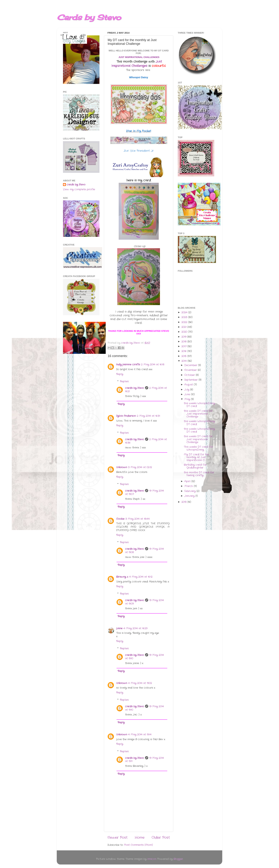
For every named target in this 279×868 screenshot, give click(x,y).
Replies (124, 381)
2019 (184, 337)
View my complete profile (79, 189)
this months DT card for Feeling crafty (199, 474)
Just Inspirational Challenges (137, 64)
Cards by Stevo (89, 17)
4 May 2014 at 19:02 (140, 683)
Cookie (120, 519)
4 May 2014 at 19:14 (140, 735)
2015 (184, 356)
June (188, 394)
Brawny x (122, 577)
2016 (184, 351)
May (188, 399)
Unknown (122, 467)
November (191, 370)
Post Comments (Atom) (139, 845)
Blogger (178, 859)
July (187, 390)
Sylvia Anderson (126, 416)
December (191, 365)
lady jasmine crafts (128, 365)
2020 (185, 332)
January (190, 496)
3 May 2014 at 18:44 (138, 519)
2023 (185, 317)
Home (140, 838)
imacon (152, 859)
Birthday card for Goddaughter (195, 466)
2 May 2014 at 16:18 (153, 365)
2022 (185, 322)
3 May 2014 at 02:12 (140, 467)
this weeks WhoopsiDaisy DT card (199, 405)
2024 (185, 312)
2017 (184, 346)
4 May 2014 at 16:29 (135, 628)
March (189, 486)
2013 (184, 502)
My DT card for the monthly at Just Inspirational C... (196, 457)
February (190, 491)
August (189, 385)
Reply (120, 374)
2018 (184, 342)
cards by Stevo (135, 388)
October (190, 375)
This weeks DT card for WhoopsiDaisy (198, 448)
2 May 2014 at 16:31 (148, 416)
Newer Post (117, 838)
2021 (184, 327)
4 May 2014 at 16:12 (141, 577)
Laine (119, 628)
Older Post (161, 838)
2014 (185, 361)
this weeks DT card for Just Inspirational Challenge (198, 414)
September (191, 380)
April (188, 481)
